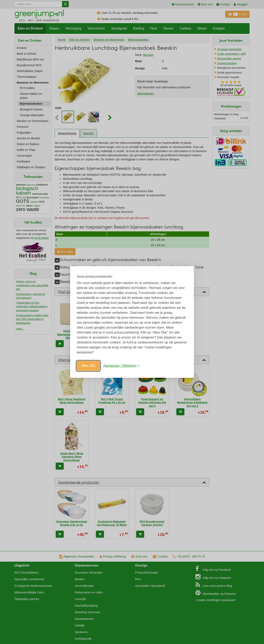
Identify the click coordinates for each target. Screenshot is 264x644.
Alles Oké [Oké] (88, 366)
